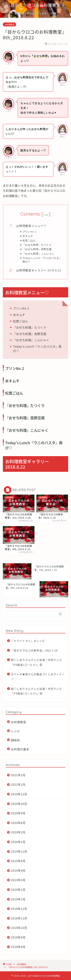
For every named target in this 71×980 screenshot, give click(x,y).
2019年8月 (18, 861)
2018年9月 (18, 937)
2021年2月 (18, 775)
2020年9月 (18, 813)
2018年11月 (19, 918)
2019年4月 (18, 870)
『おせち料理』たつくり (37, 245)
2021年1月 (18, 784)
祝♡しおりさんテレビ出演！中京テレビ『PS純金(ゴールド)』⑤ (37, 662)
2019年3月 (18, 880)
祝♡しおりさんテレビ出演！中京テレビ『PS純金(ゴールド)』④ (37, 691)
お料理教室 (9, 24)
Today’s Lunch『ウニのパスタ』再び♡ (42, 260)
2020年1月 (18, 842)
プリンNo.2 (29, 232)
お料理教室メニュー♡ (31, 226)
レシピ (16, 731)
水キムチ (28, 236)
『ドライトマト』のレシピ (28, 641)
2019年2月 (18, 890)
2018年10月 (19, 928)
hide (46, 215)
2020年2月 (18, 832)
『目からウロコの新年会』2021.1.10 (34, 650)
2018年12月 (19, 909)
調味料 (16, 740)
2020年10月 (19, 804)
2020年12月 (19, 794)
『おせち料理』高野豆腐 (37, 249)
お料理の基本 (20, 749)
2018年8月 (18, 947)
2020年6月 (18, 823)
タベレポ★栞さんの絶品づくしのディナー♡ (38, 677)
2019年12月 (19, 851)
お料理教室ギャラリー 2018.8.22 (39, 270)
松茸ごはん (29, 240)
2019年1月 (18, 899)
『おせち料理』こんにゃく (38, 254)
